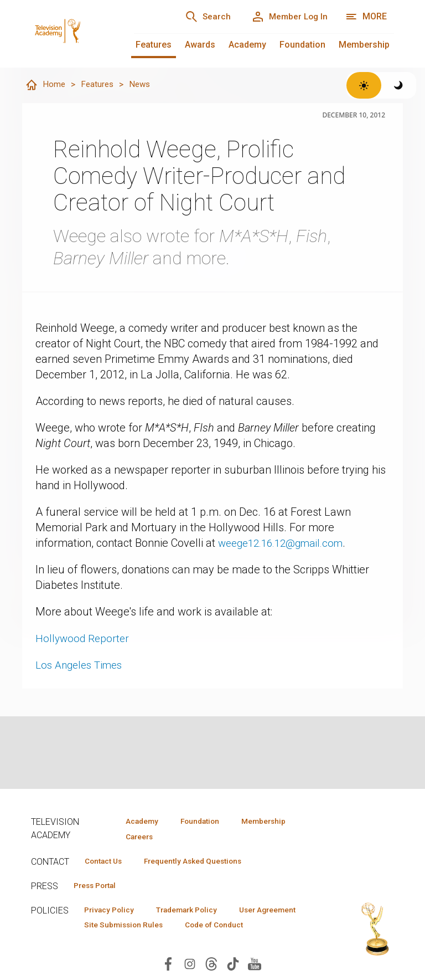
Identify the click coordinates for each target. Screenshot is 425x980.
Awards (200, 45)
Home (45, 85)
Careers (137, 837)
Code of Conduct (117, 944)
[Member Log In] (286, 17)
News (142, 84)
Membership (364, 45)
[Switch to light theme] (364, 85)
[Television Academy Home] (71, 22)
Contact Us (106, 862)
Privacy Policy (112, 912)
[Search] (199, 17)
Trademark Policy (196, 912)
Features (154, 45)
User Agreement (116, 928)
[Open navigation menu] (366, 17)
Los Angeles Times (82, 665)
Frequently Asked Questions (203, 862)
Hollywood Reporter (84, 639)
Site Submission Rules (212, 928)
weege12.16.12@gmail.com (286, 543)
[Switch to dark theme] (399, 85)
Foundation (302, 45)
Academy (247, 45)
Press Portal (99, 887)
